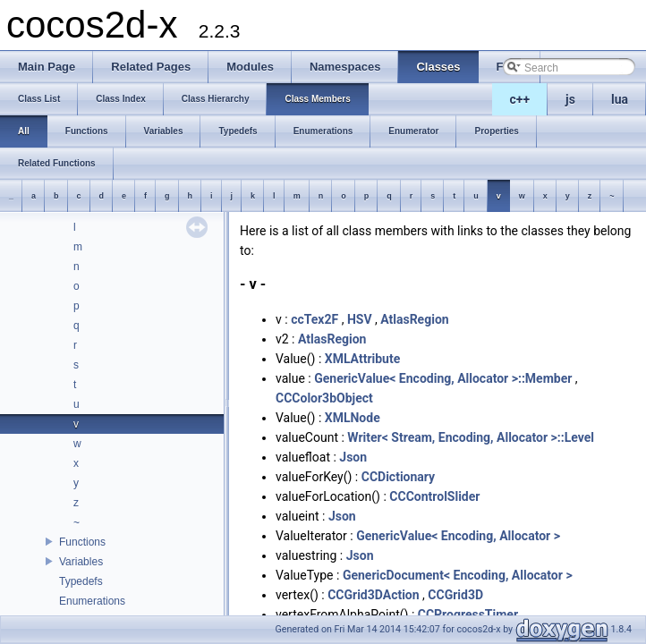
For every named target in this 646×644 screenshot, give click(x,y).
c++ (520, 99)
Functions (82, 542)
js (570, 99)
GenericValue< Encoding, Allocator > (458, 536)
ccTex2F (314, 319)
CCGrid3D (455, 595)
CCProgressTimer (468, 614)
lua (620, 99)
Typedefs (81, 581)
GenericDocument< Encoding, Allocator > (458, 575)
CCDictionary (398, 477)
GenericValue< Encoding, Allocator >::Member (443, 378)
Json (353, 457)
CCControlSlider (434, 496)
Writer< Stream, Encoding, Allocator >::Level (471, 437)
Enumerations (92, 601)
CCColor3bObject (324, 398)
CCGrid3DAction (373, 595)
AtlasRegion (414, 319)
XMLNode (353, 418)
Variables (81, 562)
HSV (360, 319)
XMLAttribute (362, 359)
